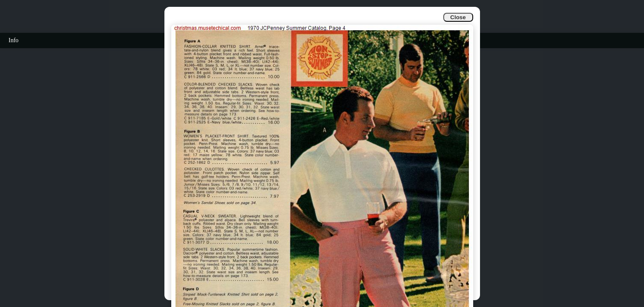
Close (458, 17)
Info (13, 40)
